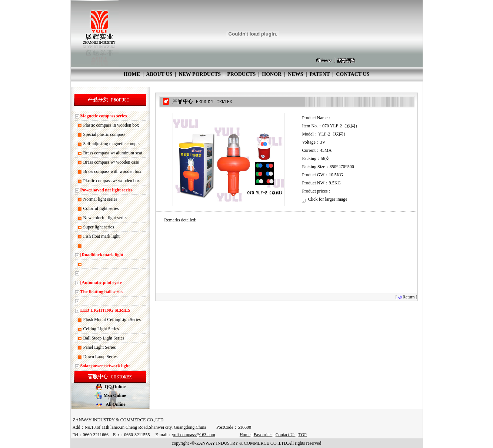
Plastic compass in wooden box (111, 125)
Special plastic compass (104, 134)
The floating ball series (102, 292)
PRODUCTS (241, 74)
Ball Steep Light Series (104, 338)
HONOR (272, 74)
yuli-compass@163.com (194, 435)
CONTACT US (353, 74)
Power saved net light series (106, 190)
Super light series (99, 227)
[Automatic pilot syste (101, 282)
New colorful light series (105, 218)
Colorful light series (101, 208)
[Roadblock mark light (102, 255)
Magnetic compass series (104, 116)
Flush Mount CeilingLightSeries (112, 320)
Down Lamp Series (101, 357)
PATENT (320, 74)
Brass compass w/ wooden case (111, 162)
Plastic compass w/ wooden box (112, 181)
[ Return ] (407, 297)
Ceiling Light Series (101, 329)
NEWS (295, 74)
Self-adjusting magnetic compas (112, 144)
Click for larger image (324, 199)
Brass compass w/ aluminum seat (113, 153)
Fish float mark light (101, 236)
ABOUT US (159, 74)
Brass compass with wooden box (112, 171)
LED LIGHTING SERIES (105, 310)
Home (245, 435)
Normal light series (100, 199)
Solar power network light (105, 366)
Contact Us (286, 435)
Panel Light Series (100, 347)
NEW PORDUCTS (200, 74)
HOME (132, 74)
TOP (303, 435)
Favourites (263, 435)
